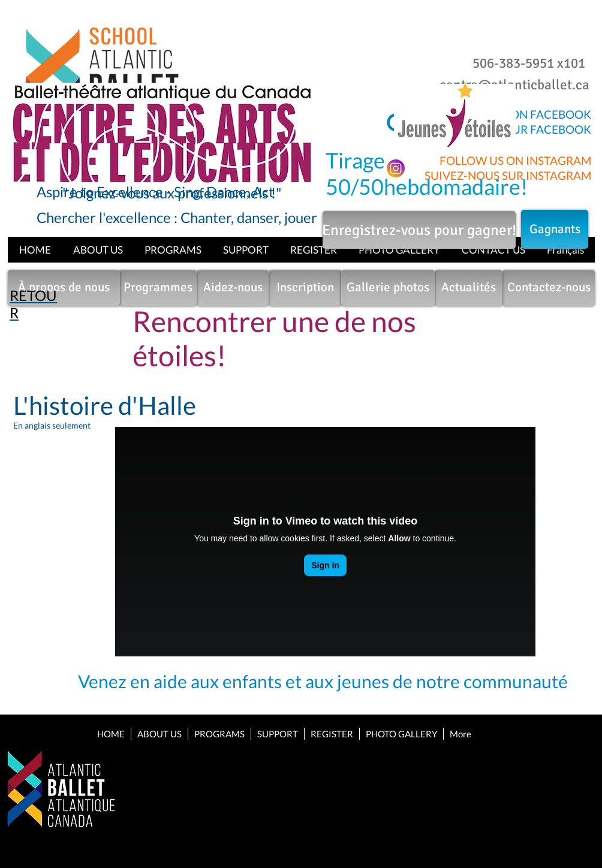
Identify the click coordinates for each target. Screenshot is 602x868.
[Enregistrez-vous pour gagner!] (419, 230)
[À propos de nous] (64, 288)
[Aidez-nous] (233, 288)
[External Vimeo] (325, 542)
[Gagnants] (555, 229)
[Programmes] (158, 288)
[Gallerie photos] (388, 288)
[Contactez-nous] (549, 288)
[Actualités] (469, 288)
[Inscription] (305, 288)
